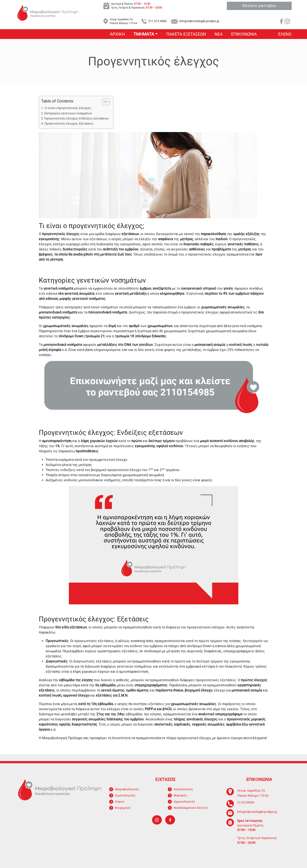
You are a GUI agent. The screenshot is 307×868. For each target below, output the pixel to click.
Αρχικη (117, 34)
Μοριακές (180, 795)
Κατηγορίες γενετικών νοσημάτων (68, 113)
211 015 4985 (158, 21)
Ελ (281, 34)
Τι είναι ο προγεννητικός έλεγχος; (68, 108)
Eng (287, 34)
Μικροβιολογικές (127, 789)
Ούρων (120, 802)
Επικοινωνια (244, 34)
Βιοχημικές (123, 808)
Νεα (219, 34)
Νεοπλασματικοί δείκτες (191, 808)
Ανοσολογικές (183, 789)
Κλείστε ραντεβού (259, 6)
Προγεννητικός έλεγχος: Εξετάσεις (69, 124)
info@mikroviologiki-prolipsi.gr (199, 21)
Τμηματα (144, 34)
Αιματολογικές (125, 795)
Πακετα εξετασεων (186, 34)
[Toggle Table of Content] (104, 102)
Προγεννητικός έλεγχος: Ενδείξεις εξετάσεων (77, 119)
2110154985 (246, 803)
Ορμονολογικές (184, 802)
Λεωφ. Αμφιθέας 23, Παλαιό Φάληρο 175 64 (123, 21)
